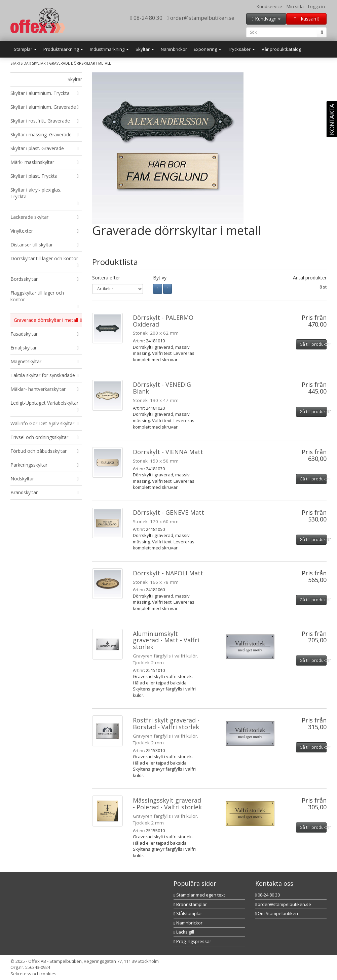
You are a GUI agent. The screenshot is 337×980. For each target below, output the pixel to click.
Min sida (295, 6)
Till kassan (306, 19)
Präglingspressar (192, 941)
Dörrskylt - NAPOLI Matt (168, 573)
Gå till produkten (313, 344)
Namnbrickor (174, 49)
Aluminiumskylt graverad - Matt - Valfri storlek (166, 640)
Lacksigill (184, 932)
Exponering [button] (208, 49)
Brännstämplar (190, 904)
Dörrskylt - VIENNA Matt (168, 452)
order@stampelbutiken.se (201, 18)
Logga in (316, 6)
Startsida (20, 63)
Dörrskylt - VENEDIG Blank (162, 388)
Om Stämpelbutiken (277, 913)
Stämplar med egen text (199, 895)
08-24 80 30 (146, 18)
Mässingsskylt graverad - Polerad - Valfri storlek (167, 804)
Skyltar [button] (145, 49)
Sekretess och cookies (33, 974)
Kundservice (269, 6)
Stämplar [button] (25, 49)
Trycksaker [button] (241, 49)
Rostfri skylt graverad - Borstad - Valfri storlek (166, 723)
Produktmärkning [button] (63, 49)
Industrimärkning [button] (109, 49)
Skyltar (39, 63)
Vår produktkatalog (281, 49)
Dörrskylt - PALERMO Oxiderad (163, 321)
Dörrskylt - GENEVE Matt (168, 512)
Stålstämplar (188, 913)
